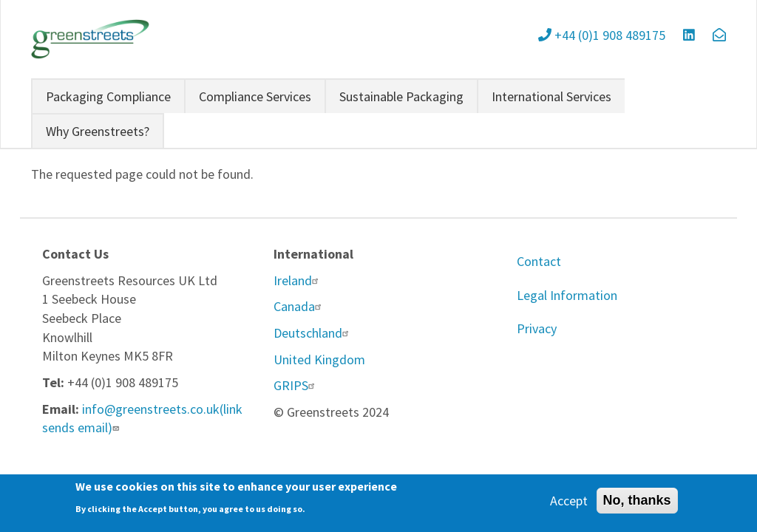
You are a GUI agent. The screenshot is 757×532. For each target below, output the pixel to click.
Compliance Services (255, 96)
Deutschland (313, 333)
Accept (569, 504)
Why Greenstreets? (98, 131)
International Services (551, 96)
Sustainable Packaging (401, 96)
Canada (299, 306)
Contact (539, 261)
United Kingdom (319, 359)
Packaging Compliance (108, 96)
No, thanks (637, 503)
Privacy (537, 328)
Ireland (298, 280)
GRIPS (296, 385)
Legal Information (567, 295)
